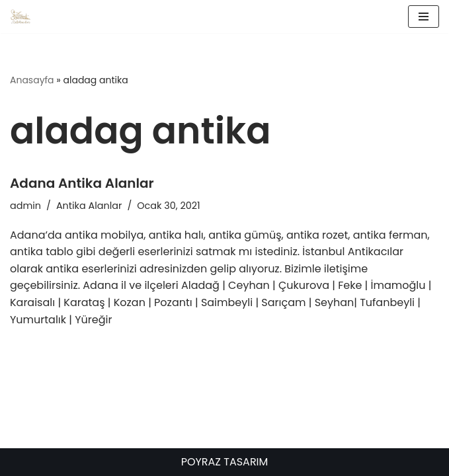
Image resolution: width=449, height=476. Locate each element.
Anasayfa (32, 80)
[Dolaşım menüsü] (424, 17)
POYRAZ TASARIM (225, 462)
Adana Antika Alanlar (82, 183)
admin (25, 206)
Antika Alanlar (89, 206)
